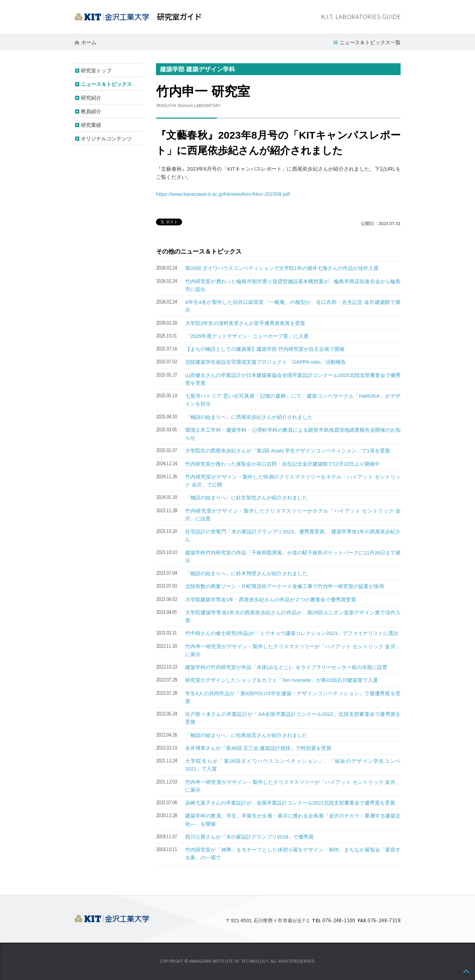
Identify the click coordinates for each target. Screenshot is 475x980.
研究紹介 (91, 98)
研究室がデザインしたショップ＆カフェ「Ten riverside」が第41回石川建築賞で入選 (282, 680)
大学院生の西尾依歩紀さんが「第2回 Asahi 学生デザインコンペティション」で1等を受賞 (288, 451)
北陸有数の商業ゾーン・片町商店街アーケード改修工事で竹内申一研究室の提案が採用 (285, 586)
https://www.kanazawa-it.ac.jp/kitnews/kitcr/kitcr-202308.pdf (223, 194)
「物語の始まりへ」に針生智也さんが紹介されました (246, 497)
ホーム (89, 42)
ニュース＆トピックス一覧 (370, 42)
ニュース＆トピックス (106, 84)
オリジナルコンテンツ (106, 139)
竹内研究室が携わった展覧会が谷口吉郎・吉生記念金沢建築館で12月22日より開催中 (283, 464)
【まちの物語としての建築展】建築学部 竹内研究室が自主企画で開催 (265, 349)
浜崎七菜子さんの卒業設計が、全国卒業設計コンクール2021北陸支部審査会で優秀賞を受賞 (290, 803)
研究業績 (91, 125)
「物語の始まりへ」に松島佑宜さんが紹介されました (246, 735)
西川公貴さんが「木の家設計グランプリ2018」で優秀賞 (249, 837)
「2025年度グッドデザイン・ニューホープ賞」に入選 (247, 336)
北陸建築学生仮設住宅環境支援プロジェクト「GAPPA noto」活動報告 (266, 362)
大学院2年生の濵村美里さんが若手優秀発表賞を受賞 (245, 323)
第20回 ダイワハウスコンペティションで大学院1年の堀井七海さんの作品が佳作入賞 (282, 268)
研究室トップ (96, 71)
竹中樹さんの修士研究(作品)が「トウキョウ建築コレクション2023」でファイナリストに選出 (292, 633)
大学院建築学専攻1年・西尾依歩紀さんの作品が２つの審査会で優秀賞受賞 (271, 599)
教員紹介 (91, 111)
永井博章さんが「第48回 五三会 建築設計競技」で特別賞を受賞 (258, 748)
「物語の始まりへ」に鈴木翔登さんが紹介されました (246, 573)
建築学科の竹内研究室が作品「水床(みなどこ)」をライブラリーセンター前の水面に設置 (286, 667)
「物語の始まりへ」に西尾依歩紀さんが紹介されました (249, 417)
